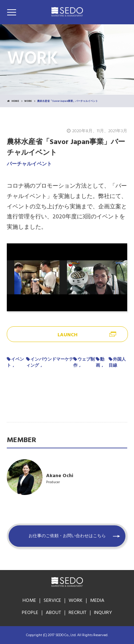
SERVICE (52, 601)
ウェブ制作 (84, 363)
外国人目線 (117, 363)
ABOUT (53, 613)
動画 (100, 363)
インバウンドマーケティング (50, 363)
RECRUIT (78, 613)
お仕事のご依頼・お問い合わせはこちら (67, 536)
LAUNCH (68, 335)
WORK (28, 101)
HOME (13, 101)
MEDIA (97, 601)
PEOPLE (30, 613)
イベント (15, 363)
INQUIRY (103, 613)
